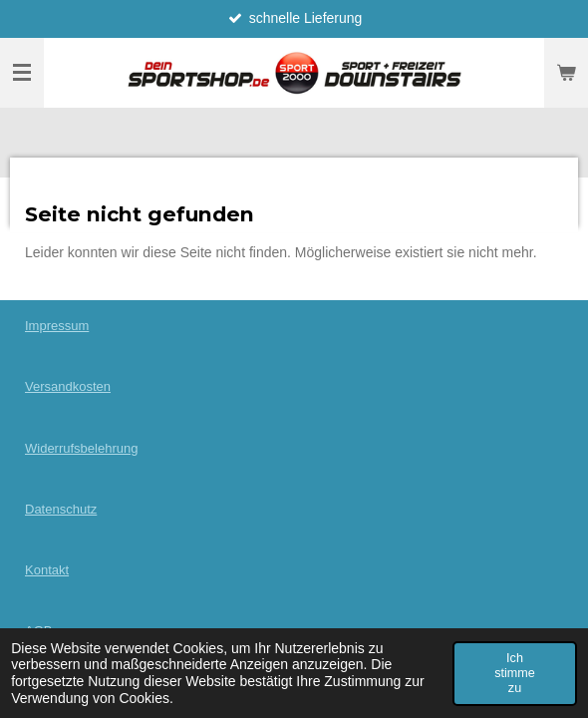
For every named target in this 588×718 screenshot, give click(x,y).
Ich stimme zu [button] (515, 673)
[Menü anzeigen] (22, 73)
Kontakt (47, 570)
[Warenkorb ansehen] (566, 73)
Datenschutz (61, 509)
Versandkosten (68, 386)
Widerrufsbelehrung (81, 448)
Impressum (57, 326)
